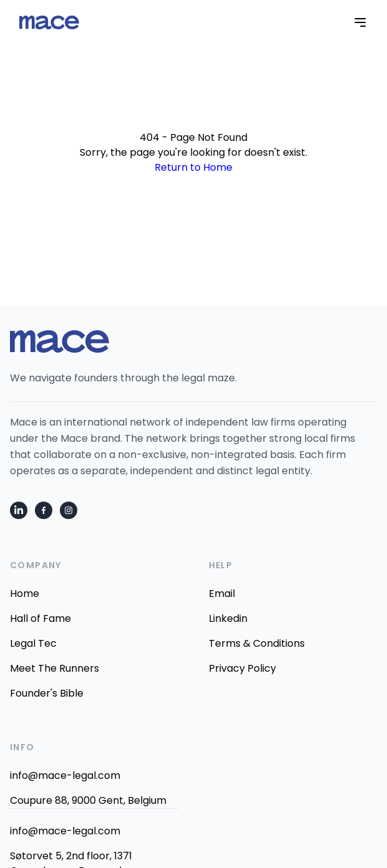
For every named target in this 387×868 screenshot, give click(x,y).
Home (25, 594)
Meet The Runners (55, 668)
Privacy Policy (242, 668)
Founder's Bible (47, 693)
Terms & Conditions (257, 643)
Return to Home (193, 167)
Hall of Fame (41, 618)
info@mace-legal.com (65, 775)
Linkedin (228, 618)
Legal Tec (33, 643)
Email (222, 594)
